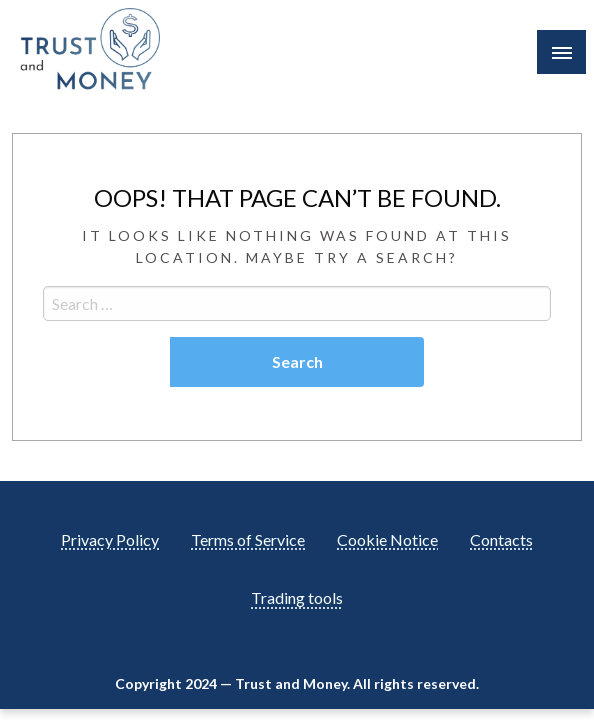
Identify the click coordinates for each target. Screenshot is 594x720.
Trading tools (297, 597)
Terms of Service (248, 539)
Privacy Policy (110, 539)
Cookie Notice (387, 539)
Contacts (501, 539)
